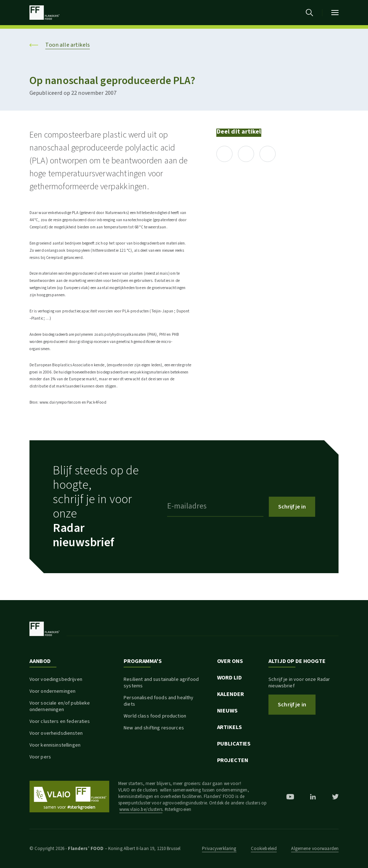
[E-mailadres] (215, 507)
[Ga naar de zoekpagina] (309, 13)
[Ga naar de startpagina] (44, 13)
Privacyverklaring (219, 849)
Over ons (230, 661)
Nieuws (227, 711)
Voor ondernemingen (53, 691)
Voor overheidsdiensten (56, 733)
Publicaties (234, 744)
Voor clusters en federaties (60, 721)
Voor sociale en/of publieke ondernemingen (60, 706)
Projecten (233, 760)
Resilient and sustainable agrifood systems (161, 683)
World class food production (155, 716)
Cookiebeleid (264, 849)
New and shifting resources (154, 728)
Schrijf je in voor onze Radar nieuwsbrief (299, 683)
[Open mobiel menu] (335, 13)
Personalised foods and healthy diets (158, 701)
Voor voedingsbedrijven (56, 679)
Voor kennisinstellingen (55, 745)
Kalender (231, 694)
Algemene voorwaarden (315, 849)
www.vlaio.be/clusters (141, 809)
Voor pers (40, 757)
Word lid (229, 678)
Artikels (229, 727)
